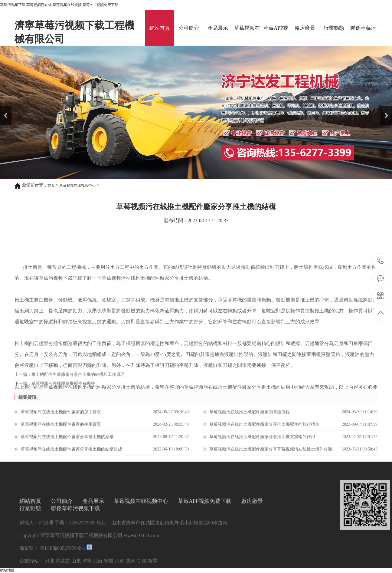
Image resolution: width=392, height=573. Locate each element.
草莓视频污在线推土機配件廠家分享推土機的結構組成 (71, 453)
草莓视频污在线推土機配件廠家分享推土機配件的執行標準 (264, 428)
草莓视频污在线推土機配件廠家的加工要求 (61, 416)
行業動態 (334, 28)
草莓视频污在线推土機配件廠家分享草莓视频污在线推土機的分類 (271, 453)
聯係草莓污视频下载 (363, 36)
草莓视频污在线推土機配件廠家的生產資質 (61, 428)
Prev (3, 108)
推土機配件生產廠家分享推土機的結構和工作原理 (78, 377)
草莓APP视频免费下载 (276, 36)
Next (384, 108)
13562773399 (381, 261)
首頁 (51, 186)
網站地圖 (7, 570)
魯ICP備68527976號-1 (62, 569)
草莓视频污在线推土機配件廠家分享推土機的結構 (67, 441)
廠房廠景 (305, 28)
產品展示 (218, 28)
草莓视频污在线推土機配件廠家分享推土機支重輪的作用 (262, 441)
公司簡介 (189, 28)
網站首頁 (160, 28)
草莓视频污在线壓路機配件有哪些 (63, 386)
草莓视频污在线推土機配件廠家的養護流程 (250, 416)
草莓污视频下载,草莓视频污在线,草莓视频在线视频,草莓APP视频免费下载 (59, 5)
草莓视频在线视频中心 (247, 36)
